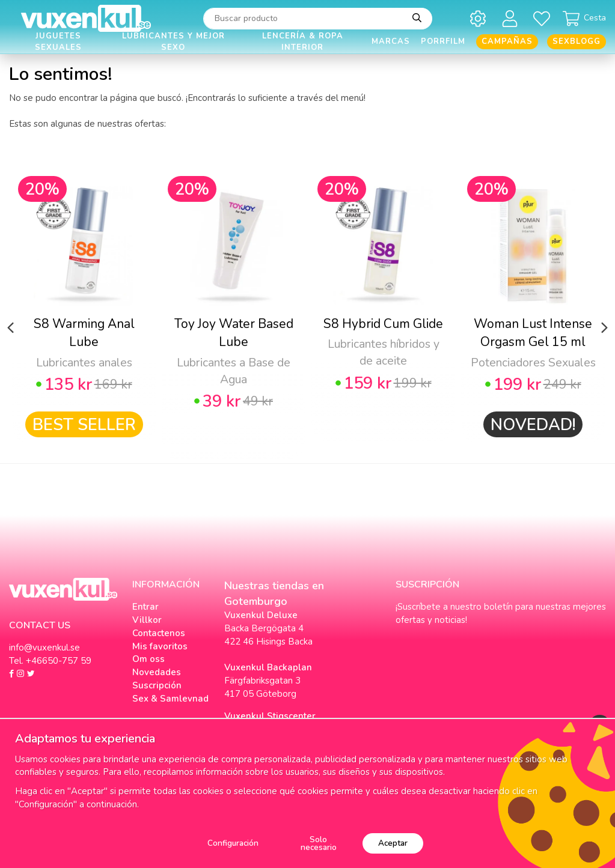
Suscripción (157, 685)
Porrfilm (443, 41)
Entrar (145, 607)
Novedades (157, 672)
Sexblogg (577, 41)
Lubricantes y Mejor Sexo (173, 42)
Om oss (148, 659)
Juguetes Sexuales (58, 42)
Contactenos (159, 633)
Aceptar (393, 843)
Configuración (233, 843)
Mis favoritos (160, 646)
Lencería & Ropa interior (303, 42)
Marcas (391, 41)
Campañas (507, 41)
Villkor (147, 620)
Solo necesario (319, 844)
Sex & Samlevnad (170, 699)
